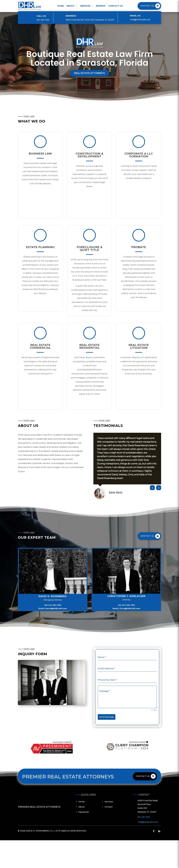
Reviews (101, 6)
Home (61, 6)
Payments (84, 812)
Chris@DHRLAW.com (130, 608)
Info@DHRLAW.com (140, 20)
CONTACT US (147, 6)
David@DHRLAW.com (56, 608)
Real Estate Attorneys (89, 73)
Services (87, 6)
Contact (109, 807)
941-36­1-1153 (43, 20)
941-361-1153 (55, 605)
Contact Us (116, 6)
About (72, 6)
